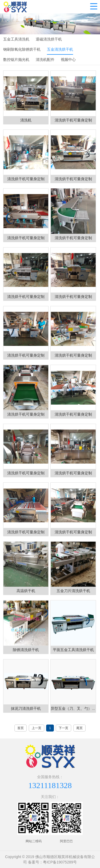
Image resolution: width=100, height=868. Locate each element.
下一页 (63, 728)
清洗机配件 (45, 60)
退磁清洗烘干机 (49, 39)
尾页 (79, 728)
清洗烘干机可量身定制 (73, 120)
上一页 (37, 728)
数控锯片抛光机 (16, 60)
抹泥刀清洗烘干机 (26, 708)
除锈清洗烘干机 (26, 650)
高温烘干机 (26, 591)
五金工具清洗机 (16, 39)
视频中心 (68, 60)
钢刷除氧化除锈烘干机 (22, 49)
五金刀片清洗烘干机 (73, 591)
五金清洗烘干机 (60, 49)
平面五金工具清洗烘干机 (73, 650)
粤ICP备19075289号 (60, 862)
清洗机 (26, 120)
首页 (21, 728)
